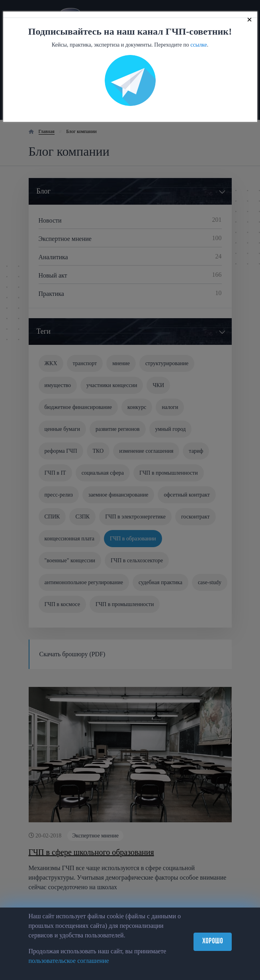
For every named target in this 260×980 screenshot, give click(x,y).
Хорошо (213, 942)
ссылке (199, 45)
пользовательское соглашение (69, 961)
